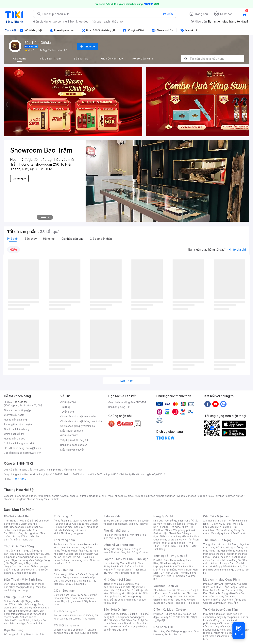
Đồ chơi (39, 521)
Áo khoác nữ (80, 524)
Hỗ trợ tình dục (33, 620)
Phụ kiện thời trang (116, 530)
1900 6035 (20, 479)
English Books (173, 634)
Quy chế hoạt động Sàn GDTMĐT (127, 402)
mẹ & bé (68, 21)
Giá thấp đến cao (73, 239)
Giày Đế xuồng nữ (76, 584)
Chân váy (78, 527)
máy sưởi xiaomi (229, 627)
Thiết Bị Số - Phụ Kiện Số (170, 556)
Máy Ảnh (233, 603)
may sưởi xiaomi (221, 623)
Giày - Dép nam (65, 591)
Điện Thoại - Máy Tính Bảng (23, 579)
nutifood (150, 496)
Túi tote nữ (75, 619)
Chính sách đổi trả (14, 434)
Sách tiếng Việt (162, 631)
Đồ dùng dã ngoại (226, 547)
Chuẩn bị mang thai (22, 540)
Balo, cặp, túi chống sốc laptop (126, 522)
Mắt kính (135, 535)
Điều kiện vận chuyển (72, 450)
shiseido (9, 499)
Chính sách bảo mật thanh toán (78, 416)
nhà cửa (96, 21)
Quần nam (76, 544)
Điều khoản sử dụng (72, 431)
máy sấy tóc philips (228, 617)
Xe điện (187, 614)
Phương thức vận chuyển (18, 424)
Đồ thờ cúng (117, 600)
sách (107, 21)
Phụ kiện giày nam (71, 601)
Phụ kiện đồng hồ (120, 552)
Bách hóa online (170, 536)
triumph (139, 496)
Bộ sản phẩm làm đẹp (25, 622)
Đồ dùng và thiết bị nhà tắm (127, 593)
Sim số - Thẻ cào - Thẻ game (182, 603)
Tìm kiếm (167, 14)
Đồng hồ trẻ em (141, 552)
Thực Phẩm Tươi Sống (19, 546)
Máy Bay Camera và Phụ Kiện (225, 601)
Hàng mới (49, 239)
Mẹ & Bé (175, 533)
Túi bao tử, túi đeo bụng (84, 633)
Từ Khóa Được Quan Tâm (220, 610)
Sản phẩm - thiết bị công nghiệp (176, 541)
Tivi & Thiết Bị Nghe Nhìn (173, 544)
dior (17, 496)
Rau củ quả (16, 554)
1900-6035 (20, 402)
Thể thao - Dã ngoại (170, 527)
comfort (231, 496)
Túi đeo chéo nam (74, 630)
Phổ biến (13, 239)
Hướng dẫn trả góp (15, 439)
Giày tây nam (78, 595)
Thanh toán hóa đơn (165, 590)
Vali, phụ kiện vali (139, 524)
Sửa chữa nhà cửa (120, 587)
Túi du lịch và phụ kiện (123, 521)
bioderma (94, 496)
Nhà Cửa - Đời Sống (117, 579)
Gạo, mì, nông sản (22, 560)
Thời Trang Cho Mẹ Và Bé (18, 521)
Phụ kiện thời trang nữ (116, 535)
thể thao (118, 21)
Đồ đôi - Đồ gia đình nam (79, 554)
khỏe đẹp (82, 21)
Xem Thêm (127, 381)
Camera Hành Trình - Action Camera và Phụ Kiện (225, 590)
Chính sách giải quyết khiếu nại (78, 426)
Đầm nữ (67, 521)
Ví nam (58, 630)
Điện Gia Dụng (14, 630)
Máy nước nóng (225, 530)
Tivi (212, 530)
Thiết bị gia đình (35, 634)
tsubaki (55, 499)
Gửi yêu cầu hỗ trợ (14, 415)
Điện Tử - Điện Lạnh (217, 516)
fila (47, 499)
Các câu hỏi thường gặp (17, 410)
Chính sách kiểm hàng (17, 429)
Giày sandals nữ (73, 578)
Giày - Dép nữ (63, 570)
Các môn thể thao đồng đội (226, 560)
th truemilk (44, 496)
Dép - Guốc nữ (79, 574)
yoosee (203, 496)
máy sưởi (208, 614)
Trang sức (109, 549)
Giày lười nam (61, 595)
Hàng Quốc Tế (163, 516)
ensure (74, 496)
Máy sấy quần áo (221, 533)
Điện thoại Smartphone (17, 584)
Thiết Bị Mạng (123, 570)
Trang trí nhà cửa (113, 584)
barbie (56, 496)
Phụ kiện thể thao (226, 551)
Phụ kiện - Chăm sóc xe (167, 614)
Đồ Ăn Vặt (116, 623)
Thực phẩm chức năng (23, 604)
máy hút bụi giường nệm (224, 628)
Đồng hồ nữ (123, 549)
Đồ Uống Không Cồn (124, 627)
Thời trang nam (64, 540)
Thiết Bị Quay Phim (223, 600)
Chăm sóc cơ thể (21, 608)
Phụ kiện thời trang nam (125, 536)
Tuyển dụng (67, 412)
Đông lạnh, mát (28, 557)
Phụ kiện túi (90, 619)
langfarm (21, 499)
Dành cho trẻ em (21, 566)
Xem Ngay (19, 178)
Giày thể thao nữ (232, 566)
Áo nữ (57, 521)
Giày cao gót (61, 574)
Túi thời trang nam (66, 625)
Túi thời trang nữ (65, 611)
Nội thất (120, 590)
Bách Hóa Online (115, 610)
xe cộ (57, 21)
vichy (40, 499)
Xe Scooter (184, 617)
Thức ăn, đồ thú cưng (22, 570)
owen (65, 496)
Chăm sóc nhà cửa (25, 573)
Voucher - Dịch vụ (166, 586)
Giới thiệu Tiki (68, 402)
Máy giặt (214, 527)
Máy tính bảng (20, 590)
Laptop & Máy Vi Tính (180, 540)
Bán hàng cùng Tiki (119, 407)
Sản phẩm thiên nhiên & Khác (24, 612)
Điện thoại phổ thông (22, 587)
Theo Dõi (88, 46)
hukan (32, 499)
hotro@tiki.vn (33, 448)
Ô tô (173, 617)
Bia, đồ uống (17, 563)
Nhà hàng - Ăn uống (172, 596)
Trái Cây (9, 551)
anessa (192, 496)
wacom (181, 496)
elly (104, 496)
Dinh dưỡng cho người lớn (25, 533)
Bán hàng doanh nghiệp (74, 445)
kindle (161, 496)
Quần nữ (78, 521)
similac (220, 496)
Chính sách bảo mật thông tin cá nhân (82, 421)
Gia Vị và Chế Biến (120, 620)
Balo (106, 521)
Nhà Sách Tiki (163, 627)
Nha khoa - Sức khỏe (174, 600)
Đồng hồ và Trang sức (119, 545)
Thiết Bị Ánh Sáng (226, 587)
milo (110, 496)
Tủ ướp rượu (239, 533)
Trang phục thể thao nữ (216, 544)
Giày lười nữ (83, 581)
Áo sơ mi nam (76, 547)
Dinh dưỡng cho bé (22, 530)
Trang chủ (201, 14)
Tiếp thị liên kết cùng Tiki (75, 440)
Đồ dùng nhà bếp (14, 634)
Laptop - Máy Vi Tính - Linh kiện (126, 559)
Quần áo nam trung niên (74, 560)
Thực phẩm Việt (34, 554)
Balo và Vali (112, 516)
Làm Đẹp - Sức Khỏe (18, 597)
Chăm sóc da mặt (14, 601)
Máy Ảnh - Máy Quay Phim (222, 579)
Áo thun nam (61, 544)
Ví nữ (90, 615)
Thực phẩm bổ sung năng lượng (226, 568)
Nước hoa (17, 620)
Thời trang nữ (63, 516)
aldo (130, 496)
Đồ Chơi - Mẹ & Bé (16, 516)
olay (212, 496)
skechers (120, 496)
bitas (240, 496)
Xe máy (164, 617)
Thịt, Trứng (22, 551)
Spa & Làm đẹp (178, 593)
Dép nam (72, 598)
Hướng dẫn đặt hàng (15, 420)
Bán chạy (31, 239)
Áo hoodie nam (69, 551)
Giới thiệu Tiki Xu (70, 435)
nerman (171, 496)
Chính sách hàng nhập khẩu (20, 443)
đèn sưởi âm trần (219, 636)
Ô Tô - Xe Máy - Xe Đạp (170, 610)
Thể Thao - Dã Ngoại (218, 540)
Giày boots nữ (67, 581)
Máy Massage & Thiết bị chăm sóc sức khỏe (26, 609)
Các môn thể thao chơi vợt (225, 562)
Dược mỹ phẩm (35, 623)
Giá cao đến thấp (101, 239)
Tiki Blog (65, 407)
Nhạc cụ (130, 600)
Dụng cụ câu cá (219, 557)
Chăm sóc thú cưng (115, 614)
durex (83, 496)
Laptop (135, 573)
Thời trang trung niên (72, 533)
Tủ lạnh (214, 524)
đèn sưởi (220, 614)
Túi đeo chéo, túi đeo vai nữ (70, 615)
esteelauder (29, 496)
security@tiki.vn (32, 453)
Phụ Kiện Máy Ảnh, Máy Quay (220, 584)
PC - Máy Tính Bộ (119, 573)
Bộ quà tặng (120, 630)
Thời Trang (184, 521)
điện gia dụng (42, 21)
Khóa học (183, 590)
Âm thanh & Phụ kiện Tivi (217, 521)
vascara (8, 496)
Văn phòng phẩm (182, 631)
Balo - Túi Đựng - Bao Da (224, 593)
